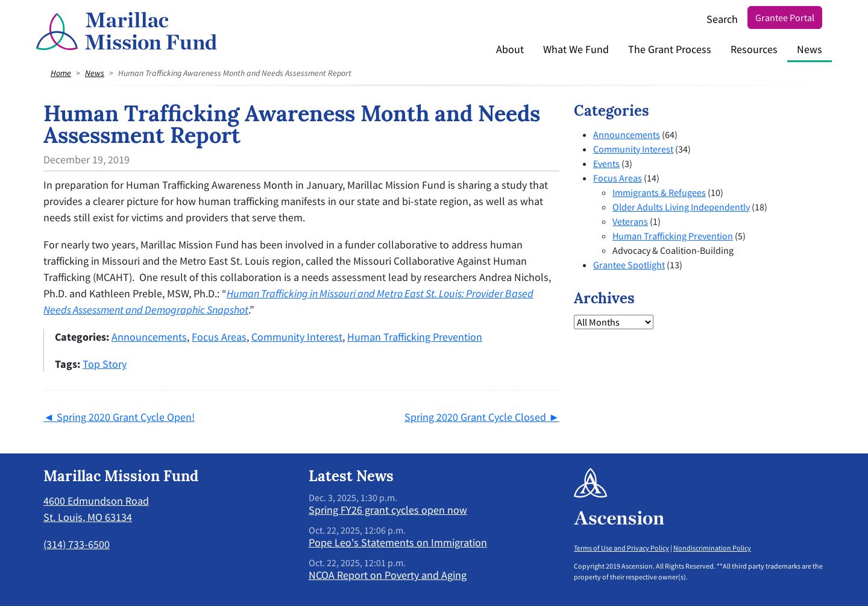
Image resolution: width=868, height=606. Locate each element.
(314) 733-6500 (77, 544)
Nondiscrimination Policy (712, 548)
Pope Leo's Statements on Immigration (398, 542)
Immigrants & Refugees (659, 192)
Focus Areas (219, 337)
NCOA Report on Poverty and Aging (388, 575)
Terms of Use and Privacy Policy (621, 548)
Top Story (105, 364)
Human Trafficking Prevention (415, 337)
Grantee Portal (785, 17)
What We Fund (576, 49)
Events (606, 163)
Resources (754, 49)
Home (61, 73)
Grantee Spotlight (629, 265)
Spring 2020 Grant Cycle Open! (126, 417)
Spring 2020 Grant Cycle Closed (475, 417)
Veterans (630, 221)
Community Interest (297, 337)
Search (722, 19)
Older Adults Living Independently (681, 207)
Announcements (149, 337)
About (510, 49)
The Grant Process (670, 49)
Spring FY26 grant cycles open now (388, 510)
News (810, 49)
